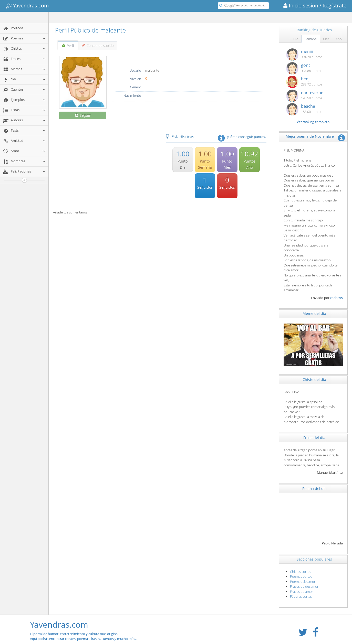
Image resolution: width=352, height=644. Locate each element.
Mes (326, 39)
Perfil (68, 46)
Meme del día (314, 313)
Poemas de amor (303, 582)
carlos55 (337, 298)
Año (339, 39)
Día (296, 39)
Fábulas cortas (301, 596)
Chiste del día (314, 379)
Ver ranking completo (313, 122)
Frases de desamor (304, 586)
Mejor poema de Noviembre (310, 136)
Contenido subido (97, 46)
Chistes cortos (301, 572)
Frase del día (314, 438)
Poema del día (314, 489)
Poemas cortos (301, 576)
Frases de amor (302, 592)
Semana (311, 39)
